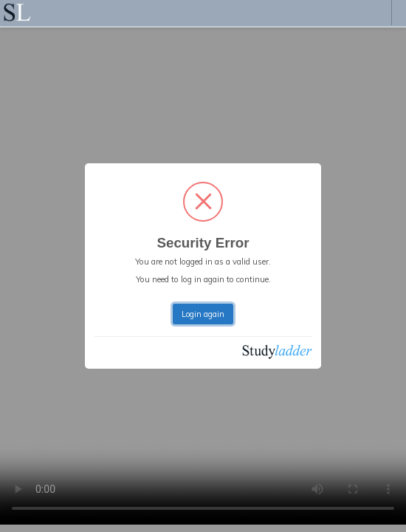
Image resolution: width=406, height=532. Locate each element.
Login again (203, 314)
